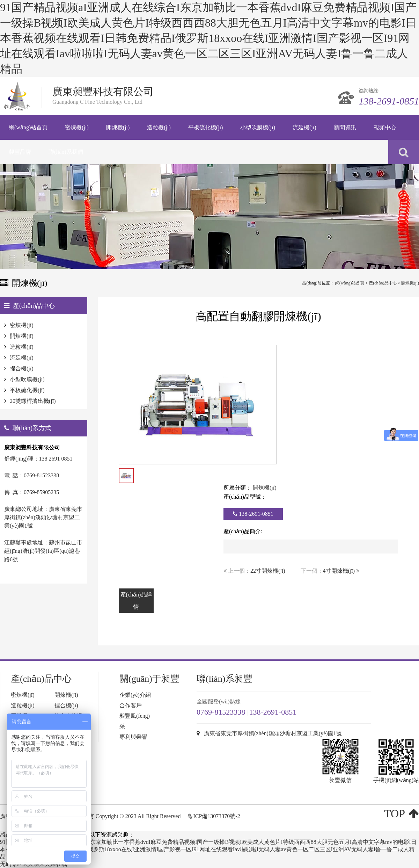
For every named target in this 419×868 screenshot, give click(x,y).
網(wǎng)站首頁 (350, 283)
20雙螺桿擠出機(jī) (33, 401)
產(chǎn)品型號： (245, 497)
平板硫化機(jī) (27, 390)
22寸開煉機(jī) (268, 571)
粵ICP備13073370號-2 (214, 816)
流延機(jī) (22, 358)
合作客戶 (131, 705)
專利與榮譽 (133, 737)
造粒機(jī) (22, 347)
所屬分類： (237, 488)
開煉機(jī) (410, 283)
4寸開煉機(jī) (339, 571)
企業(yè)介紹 (135, 695)
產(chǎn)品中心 (383, 283)
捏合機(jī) (22, 368)
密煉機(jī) (22, 325)
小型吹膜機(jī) (27, 379)
